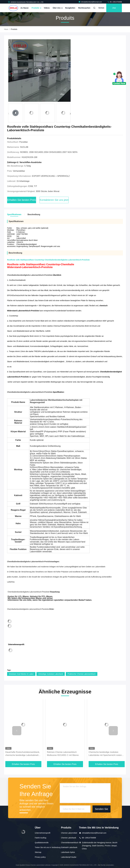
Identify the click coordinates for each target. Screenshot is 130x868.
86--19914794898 (115, 2)
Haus (6, 29)
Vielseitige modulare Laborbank (51, 674)
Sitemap (38, 852)
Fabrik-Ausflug (40, 838)
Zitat (114, 8)
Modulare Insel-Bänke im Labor (21, 674)
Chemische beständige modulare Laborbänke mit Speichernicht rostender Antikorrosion (107, 754)
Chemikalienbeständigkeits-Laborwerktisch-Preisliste (30, 562)
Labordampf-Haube (69, 857)
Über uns (57, 8)
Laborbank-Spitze (68, 852)
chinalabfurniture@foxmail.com (90, 2)
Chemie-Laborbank (68, 838)
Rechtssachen (84, 8)
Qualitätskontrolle (42, 843)
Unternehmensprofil (43, 833)
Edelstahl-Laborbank (69, 847)
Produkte (36, 8)
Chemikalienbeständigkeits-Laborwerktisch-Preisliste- (30, 392)
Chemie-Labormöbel (69, 833)
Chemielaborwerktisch (70, 843)
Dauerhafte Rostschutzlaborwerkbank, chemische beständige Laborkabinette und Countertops (23, 754)
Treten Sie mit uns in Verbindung (48, 847)
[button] (70, 114)
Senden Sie (101, 809)
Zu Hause (25, 8)
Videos (47, 8)
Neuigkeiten (70, 8)
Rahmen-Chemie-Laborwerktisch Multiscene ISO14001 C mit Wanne (63, 754)
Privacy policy (40, 857)
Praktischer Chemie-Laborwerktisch (82, 674)
